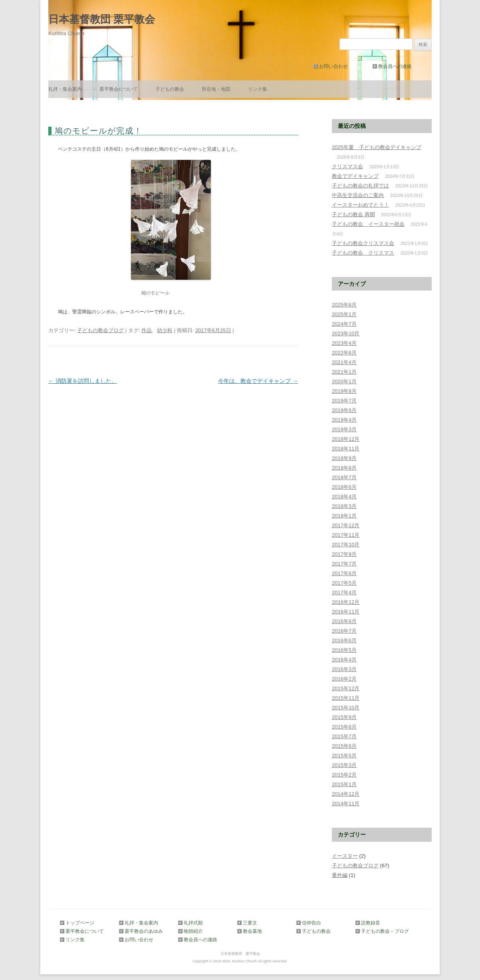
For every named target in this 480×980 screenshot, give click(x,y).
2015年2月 (344, 775)
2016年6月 (344, 640)
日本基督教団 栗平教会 (102, 19)
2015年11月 (346, 698)
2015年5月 (344, 756)
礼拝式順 (193, 923)
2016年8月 (344, 621)
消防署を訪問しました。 (83, 381)
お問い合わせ (333, 66)
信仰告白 (311, 923)
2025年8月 (344, 305)
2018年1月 (344, 516)
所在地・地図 (216, 89)
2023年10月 (346, 334)
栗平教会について (119, 89)
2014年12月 (346, 794)
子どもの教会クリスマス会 (363, 243)
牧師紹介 (193, 931)
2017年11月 (346, 535)
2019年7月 (344, 401)
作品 (147, 330)
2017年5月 (344, 583)
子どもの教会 (170, 89)
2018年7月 (344, 477)
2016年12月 (346, 602)
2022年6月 (344, 353)
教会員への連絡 (395, 66)
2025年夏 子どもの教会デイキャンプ (377, 147)
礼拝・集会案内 (65, 89)
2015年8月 (344, 727)
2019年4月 (344, 420)
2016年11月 (346, 612)
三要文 (250, 923)
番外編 (340, 875)
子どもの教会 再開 (353, 214)
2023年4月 (344, 343)
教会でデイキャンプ (355, 176)
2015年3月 (344, 765)
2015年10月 (346, 708)
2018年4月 (344, 497)
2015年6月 (344, 746)
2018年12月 (346, 439)
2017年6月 (344, 573)
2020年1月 (344, 381)
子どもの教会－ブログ (383, 931)
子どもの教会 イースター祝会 (368, 224)
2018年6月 (344, 487)
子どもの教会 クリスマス (363, 253)
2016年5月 (344, 650)
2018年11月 (346, 449)
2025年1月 (344, 314)
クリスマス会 (347, 166)
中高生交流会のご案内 (358, 195)
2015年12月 (346, 688)
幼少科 (165, 330)
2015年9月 (344, 717)
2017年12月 (346, 525)
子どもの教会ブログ (100, 330)
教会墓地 (252, 931)
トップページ (80, 923)
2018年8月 (344, 468)
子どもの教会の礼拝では (360, 186)
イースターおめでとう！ (360, 205)
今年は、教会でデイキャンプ (258, 381)
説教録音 (371, 923)
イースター (345, 856)
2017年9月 (344, 554)
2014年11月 (346, 804)
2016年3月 (344, 669)
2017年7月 (344, 564)
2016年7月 (344, 631)
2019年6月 (344, 410)
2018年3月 (344, 506)
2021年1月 (344, 372)
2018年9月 (344, 458)
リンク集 (258, 89)
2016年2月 (344, 679)
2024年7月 (344, 324)
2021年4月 (344, 362)
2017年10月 (346, 545)
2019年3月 (344, 429)
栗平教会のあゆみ (144, 931)
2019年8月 (344, 391)
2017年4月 (344, 593)
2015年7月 (344, 736)
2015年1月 (344, 784)
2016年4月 (344, 660)
